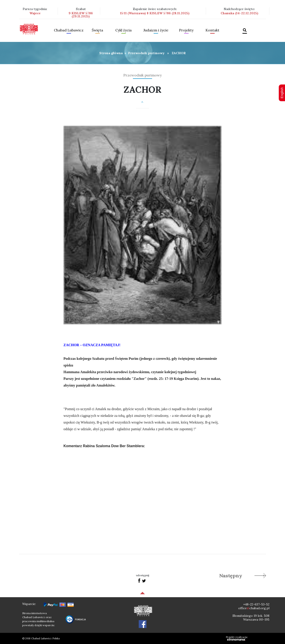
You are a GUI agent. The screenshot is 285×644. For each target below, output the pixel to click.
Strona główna (111, 53)
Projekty (186, 30)
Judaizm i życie (156, 30)
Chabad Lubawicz (69, 30)
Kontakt (212, 30)
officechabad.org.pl (254, 608)
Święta (97, 30)
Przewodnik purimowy (146, 53)
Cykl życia (123, 30)
